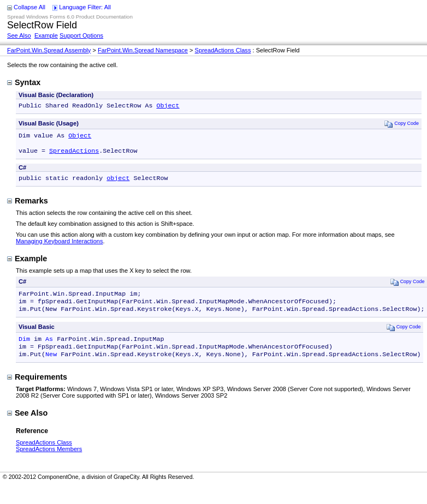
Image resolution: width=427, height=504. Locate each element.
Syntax (24, 82)
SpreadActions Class (223, 50)
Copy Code (402, 125)
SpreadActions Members (49, 461)
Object (168, 106)
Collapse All (29, 7)
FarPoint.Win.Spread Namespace (143, 50)
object (118, 183)
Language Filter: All (85, 7)
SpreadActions (74, 155)
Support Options (81, 35)
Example (46, 35)
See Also (19, 35)
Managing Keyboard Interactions (60, 247)
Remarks (28, 206)
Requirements (37, 389)
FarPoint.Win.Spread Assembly (49, 50)
